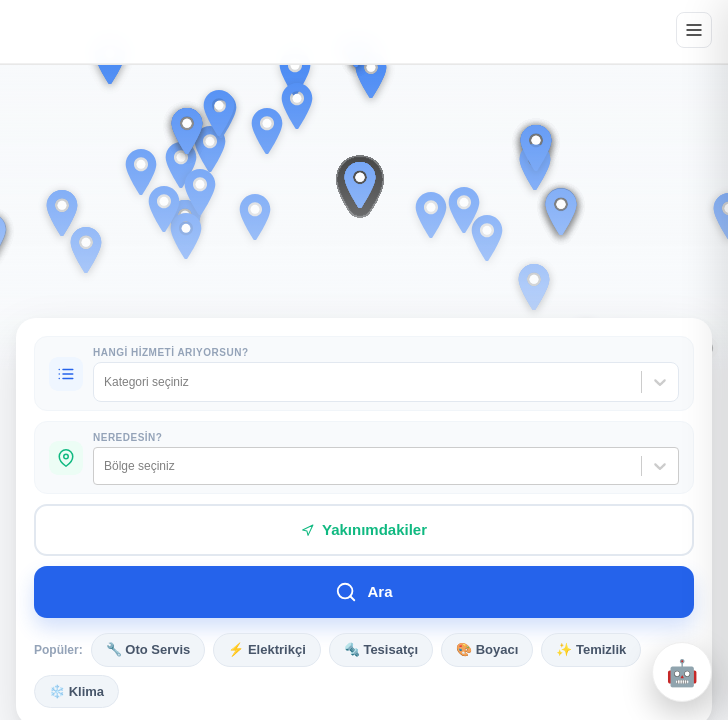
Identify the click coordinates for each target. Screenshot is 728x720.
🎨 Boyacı (487, 649)
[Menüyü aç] (694, 30)
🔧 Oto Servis (148, 649)
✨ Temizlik (591, 649)
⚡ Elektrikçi (266, 649)
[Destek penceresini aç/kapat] (682, 672)
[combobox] (105, 382)
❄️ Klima (76, 691)
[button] (431, 215)
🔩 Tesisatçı (381, 649)
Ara (363, 592)
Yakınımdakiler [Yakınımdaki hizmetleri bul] (364, 529)
